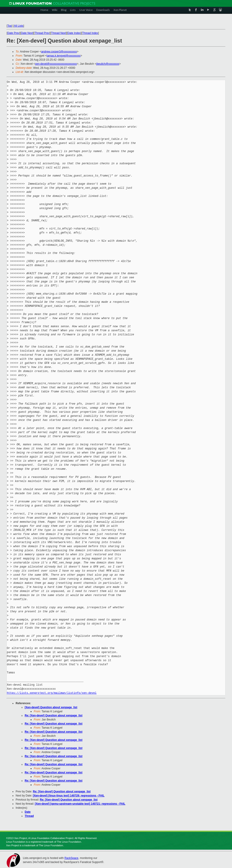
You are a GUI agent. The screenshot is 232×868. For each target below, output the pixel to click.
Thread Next (58, 33)
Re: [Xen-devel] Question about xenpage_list (54, 715)
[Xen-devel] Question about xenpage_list (51, 707)
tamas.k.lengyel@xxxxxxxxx (64, 56)
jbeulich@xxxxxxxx (108, 64)
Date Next (27, 33)
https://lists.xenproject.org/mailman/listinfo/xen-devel (52, 693)
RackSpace (71, 858)
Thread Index (90, 33)
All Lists (19, 26)
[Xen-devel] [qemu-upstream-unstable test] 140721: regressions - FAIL (80, 804)
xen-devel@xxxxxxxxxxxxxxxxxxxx (56, 64)
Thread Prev (42, 33)
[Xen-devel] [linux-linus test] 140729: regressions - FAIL (69, 796)
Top (9, 26)
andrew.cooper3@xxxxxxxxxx (59, 52)
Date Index (74, 33)
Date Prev (13, 33)
